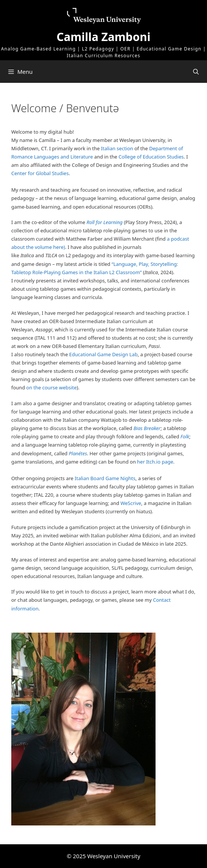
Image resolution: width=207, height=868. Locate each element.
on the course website (51, 387)
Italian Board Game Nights (105, 478)
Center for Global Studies (40, 173)
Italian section (117, 148)
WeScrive (131, 503)
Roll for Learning (104, 222)
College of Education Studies (151, 157)
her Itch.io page (155, 462)
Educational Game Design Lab (103, 354)
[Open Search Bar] (196, 72)
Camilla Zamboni (104, 37)
